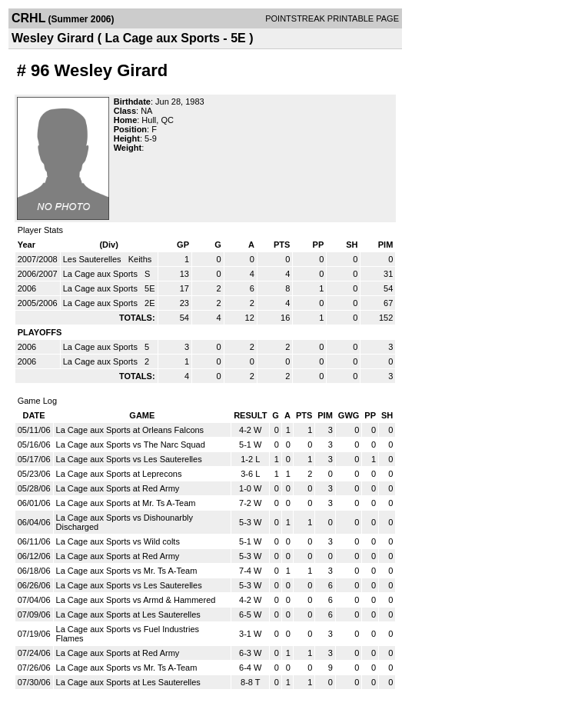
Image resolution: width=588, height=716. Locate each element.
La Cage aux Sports (101, 274)
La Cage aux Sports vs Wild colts (118, 541)
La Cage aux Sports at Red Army (118, 488)
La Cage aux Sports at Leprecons (119, 474)
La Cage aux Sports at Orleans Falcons (130, 430)
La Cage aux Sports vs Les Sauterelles (129, 459)
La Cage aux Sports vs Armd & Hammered (136, 600)
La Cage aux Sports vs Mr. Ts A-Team (127, 571)
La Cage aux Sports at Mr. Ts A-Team (126, 503)
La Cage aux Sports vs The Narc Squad (131, 445)
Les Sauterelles (93, 259)
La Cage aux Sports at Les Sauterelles (128, 614)
